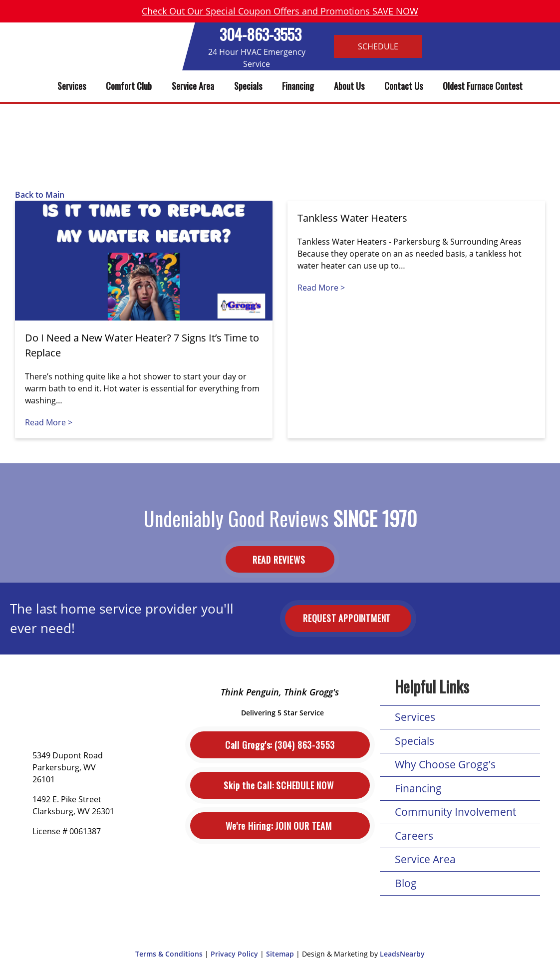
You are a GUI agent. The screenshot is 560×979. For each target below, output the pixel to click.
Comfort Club (129, 86)
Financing (298, 86)
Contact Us (404, 86)
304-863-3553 (261, 34)
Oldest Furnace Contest (483, 86)
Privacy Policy (234, 954)
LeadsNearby (402, 954)
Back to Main (40, 195)
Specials (248, 86)
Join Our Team (280, 826)
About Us (349, 86)
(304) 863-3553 (280, 745)
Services (72, 86)
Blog (406, 883)
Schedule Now (280, 786)
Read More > (49, 422)
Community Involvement (455, 812)
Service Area (193, 86)
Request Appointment (348, 618)
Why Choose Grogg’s (445, 764)
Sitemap (280, 954)
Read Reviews (280, 560)
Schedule (378, 46)
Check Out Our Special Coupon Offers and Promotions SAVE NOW (280, 11)
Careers (414, 836)
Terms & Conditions (169, 954)
